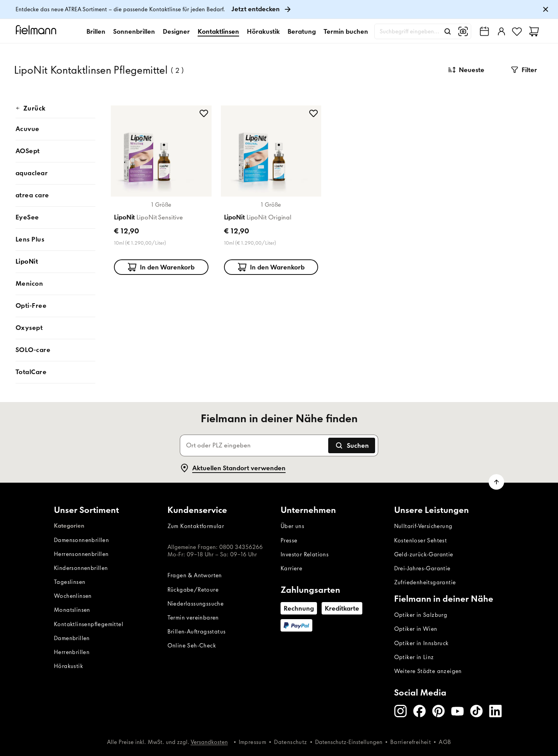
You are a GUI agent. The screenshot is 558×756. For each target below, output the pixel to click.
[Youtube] (457, 711)
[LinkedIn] (495, 711)
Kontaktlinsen (218, 31)
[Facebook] (419, 711)
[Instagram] (400, 711)
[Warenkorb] (534, 31)
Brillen (96, 31)
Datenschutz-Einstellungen (349, 742)
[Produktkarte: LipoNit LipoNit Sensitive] (161, 189)
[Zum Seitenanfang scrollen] (496, 482)
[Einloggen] (501, 31)
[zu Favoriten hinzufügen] (204, 113)
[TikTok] (476, 711)
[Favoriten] (517, 31)
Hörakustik (263, 31)
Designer (176, 31)
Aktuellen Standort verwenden (233, 468)
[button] (524, 70)
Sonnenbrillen (134, 31)
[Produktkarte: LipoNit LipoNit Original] (271, 189)
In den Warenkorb (161, 267)
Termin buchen (346, 31)
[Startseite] (37, 31)
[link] (279, 9)
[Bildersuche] (463, 31)
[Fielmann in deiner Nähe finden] (484, 31)
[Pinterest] (438, 711)
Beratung (302, 31)
